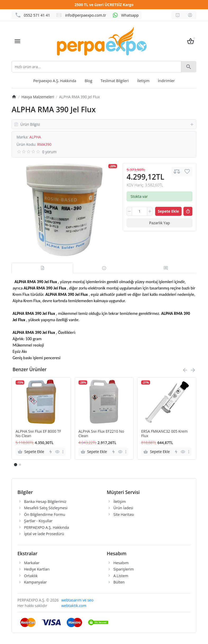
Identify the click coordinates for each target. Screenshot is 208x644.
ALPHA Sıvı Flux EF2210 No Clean (101, 434)
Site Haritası (124, 514)
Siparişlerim (124, 569)
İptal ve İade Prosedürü (44, 534)
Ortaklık (31, 576)
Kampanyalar (35, 582)
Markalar (32, 563)
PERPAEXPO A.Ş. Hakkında (47, 527)
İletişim (143, 81)
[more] (63, 452)
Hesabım (121, 563)
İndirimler (166, 81)
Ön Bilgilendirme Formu (45, 514)
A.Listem (121, 576)
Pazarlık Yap (160, 223)
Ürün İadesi (123, 508)
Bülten (119, 582)
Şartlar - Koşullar (38, 521)
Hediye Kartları (37, 569)
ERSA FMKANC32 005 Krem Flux (164, 434)
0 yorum (49, 152)
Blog (88, 81)
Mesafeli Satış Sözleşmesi (46, 508)
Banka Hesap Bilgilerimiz (45, 501)
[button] (20, 465)
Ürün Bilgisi (104, 124)
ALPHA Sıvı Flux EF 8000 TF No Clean (38, 434)
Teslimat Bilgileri (115, 81)
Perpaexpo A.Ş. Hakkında (55, 81)
